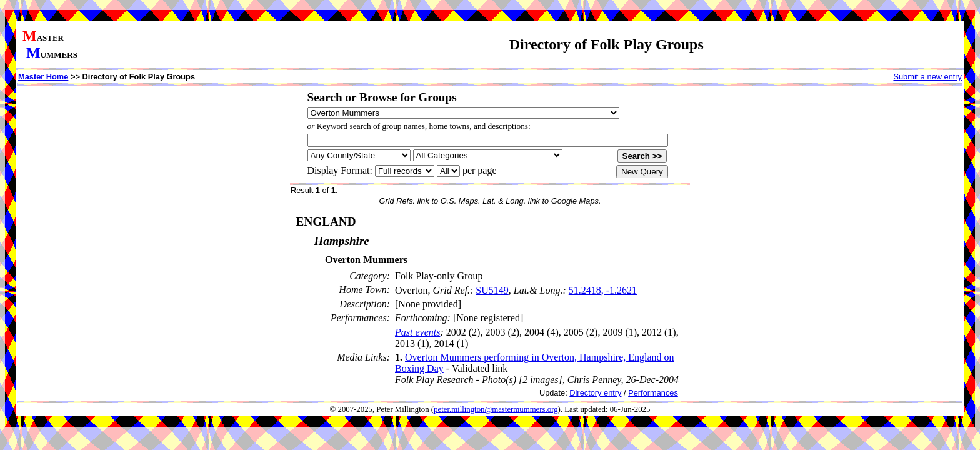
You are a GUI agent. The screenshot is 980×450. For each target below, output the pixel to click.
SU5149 (492, 290)
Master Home (43, 77)
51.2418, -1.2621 (603, 290)
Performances (653, 393)
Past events (417, 332)
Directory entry (595, 393)
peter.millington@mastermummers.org (496, 409)
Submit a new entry (927, 77)
